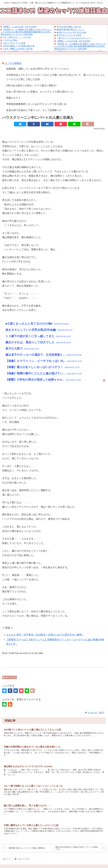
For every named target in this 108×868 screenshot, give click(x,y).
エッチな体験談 (13, 63)
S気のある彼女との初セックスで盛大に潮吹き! (31, 85)
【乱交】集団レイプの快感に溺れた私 (19, 46)
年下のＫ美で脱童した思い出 (69, 27)
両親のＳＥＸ (13, 98)
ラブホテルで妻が (10, 40)
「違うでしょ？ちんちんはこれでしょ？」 (75, 38)
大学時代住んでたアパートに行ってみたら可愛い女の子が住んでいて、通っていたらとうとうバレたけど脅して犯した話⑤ (56, 77)
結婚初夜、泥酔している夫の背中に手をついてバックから (38, 69)
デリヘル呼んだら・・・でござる (17, 37)
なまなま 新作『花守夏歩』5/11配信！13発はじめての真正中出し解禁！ (45, 635)
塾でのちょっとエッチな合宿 (69, 35)
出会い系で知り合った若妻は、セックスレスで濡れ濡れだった (40, 92)
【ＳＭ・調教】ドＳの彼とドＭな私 (18, 49)
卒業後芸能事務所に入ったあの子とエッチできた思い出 (36, 104)
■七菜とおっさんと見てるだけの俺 (71, 32)
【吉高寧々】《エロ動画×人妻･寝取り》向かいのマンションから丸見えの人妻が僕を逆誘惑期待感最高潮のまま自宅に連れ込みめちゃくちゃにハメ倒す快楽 (26, 32)
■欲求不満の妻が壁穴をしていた (70, 29)
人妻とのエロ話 (10, 677)
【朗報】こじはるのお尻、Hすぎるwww (19, 27)
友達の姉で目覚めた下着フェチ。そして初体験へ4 (33, 110)
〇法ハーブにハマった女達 (14, 43)
